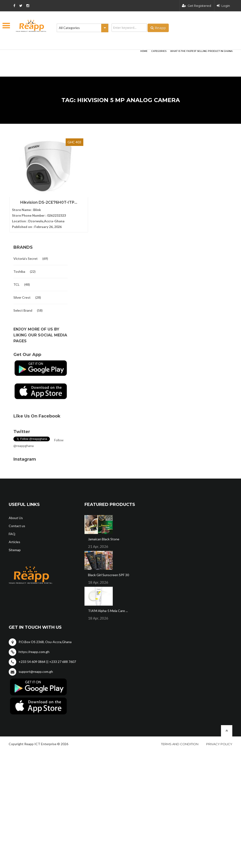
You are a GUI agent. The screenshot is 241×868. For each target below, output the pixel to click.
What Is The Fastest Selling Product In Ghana (201, 51)
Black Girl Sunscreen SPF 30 (108, 573)
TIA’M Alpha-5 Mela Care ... (108, 609)
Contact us (17, 524)
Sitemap (15, 548)
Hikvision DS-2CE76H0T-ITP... (40, 200)
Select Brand (23, 308)
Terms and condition (180, 742)
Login (223, 6)
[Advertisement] (66, 56)
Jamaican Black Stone (104, 537)
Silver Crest (22, 295)
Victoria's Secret (26, 256)
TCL (16, 282)
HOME (144, 51)
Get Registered (197, 6)
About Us (16, 516)
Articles (14, 540)
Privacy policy (219, 742)
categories (159, 51)
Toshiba (19, 269)
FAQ (12, 532)
